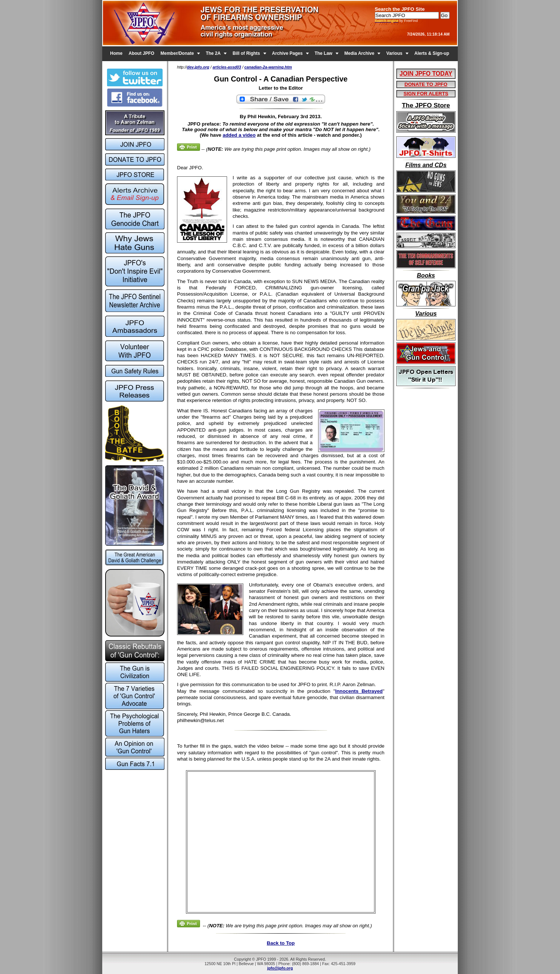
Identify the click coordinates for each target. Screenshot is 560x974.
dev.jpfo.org (198, 67)
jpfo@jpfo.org (280, 968)
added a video (239, 135)
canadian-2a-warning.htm (268, 67)
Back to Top (281, 943)
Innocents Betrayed (359, 691)
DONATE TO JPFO (426, 84)
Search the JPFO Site (400, 9)
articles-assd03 (227, 67)
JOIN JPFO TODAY (426, 74)
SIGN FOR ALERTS (426, 94)
